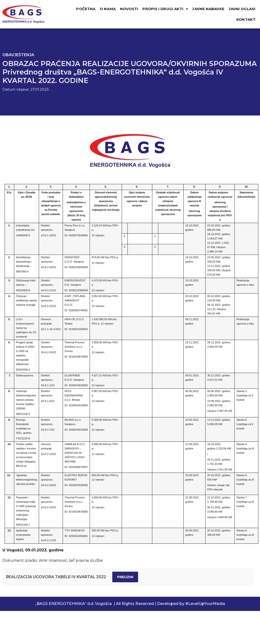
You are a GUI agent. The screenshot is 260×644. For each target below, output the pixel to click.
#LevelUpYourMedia (205, 604)
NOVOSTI (129, 9)
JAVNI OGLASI (242, 9)
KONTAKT (246, 19)
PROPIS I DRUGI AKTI (165, 9)
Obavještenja (18, 55)
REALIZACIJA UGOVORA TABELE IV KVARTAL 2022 (56, 577)
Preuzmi (125, 577)
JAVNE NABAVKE (208, 9)
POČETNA (86, 9)
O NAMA (108, 9)
